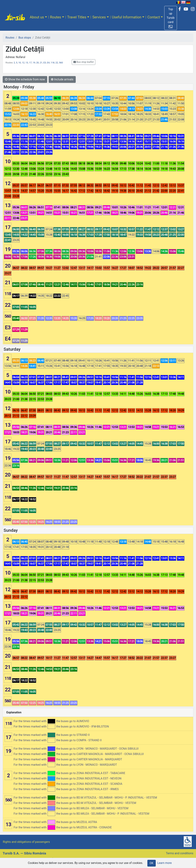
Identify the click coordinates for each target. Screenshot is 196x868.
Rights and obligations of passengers (26, 842)
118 (53, 63)
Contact (154, 17)
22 (57, 63)
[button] (171, 18)
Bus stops (25, 38)
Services (99, 17)
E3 (45, 63)
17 (30, 63)
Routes (56, 17)
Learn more (165, 863)
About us (37, 17)
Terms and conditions (180, 853)
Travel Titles (77, 17)
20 (37, 63)
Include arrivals (62, 79)
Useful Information (127, 17)
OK (152, 863)
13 (27, 63)
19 (34, 63)
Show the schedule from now (25, 79)
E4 (48, 63)
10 (20, 63)
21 (41, 63)
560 (61, 63)
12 (23, 63)
